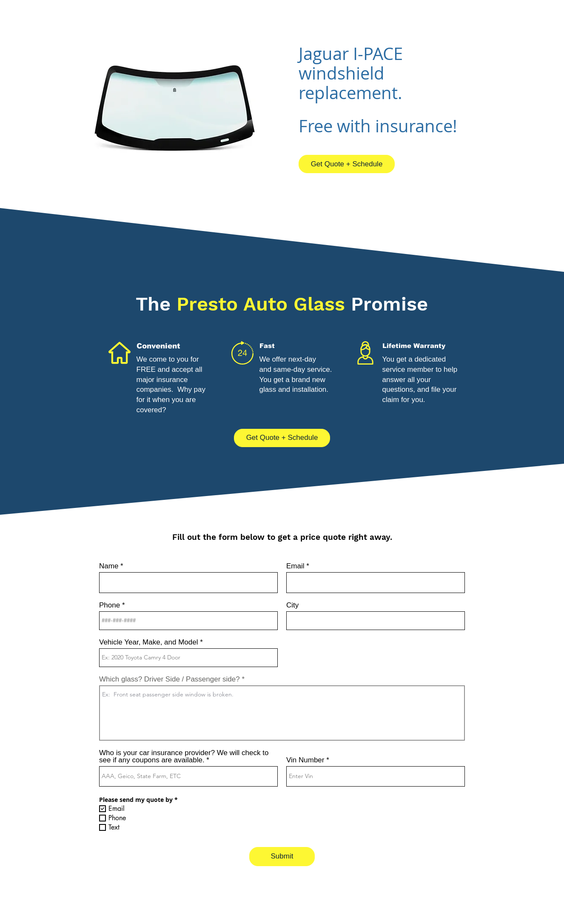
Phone (110, 605)
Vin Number (305, 760)
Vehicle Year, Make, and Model (149, 642)
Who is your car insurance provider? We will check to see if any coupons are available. (184, 756)
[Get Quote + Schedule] (347, 164)
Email (295, 566)
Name (109, 566)
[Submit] (282, 857)
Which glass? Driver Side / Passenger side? (169, 679)
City (292, 605)
